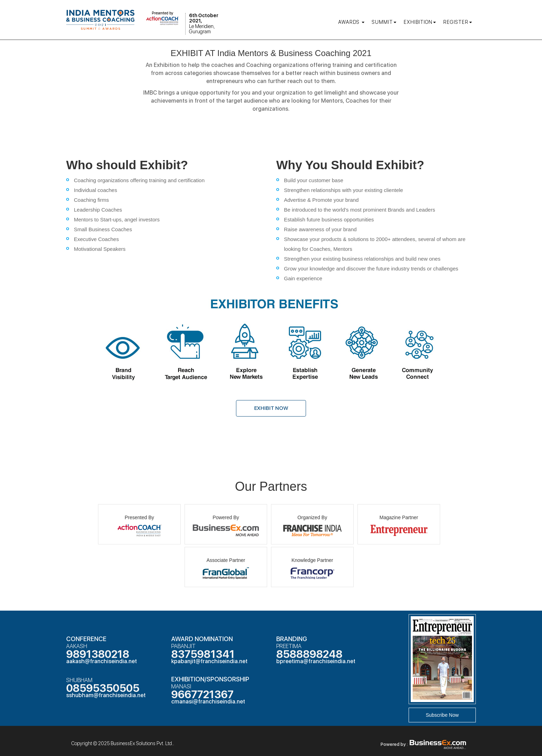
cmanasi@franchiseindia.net (208, 702)
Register (458, 22)
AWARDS (351, 22)
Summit (384, 22)
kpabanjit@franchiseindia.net (209, 661)
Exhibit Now (271, 408)
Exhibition (420, 22)
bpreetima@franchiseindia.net (316, 661)
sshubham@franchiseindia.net (106, 695)
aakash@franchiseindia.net (102, 661)
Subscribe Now (442, 715)
